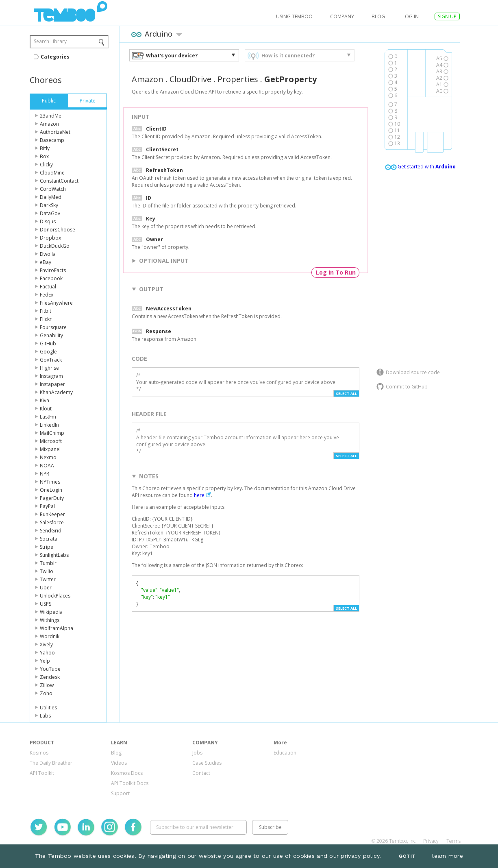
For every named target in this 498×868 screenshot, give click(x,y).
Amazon (49, 124)
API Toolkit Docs (130, 783)
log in (411, 16)
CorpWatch (53, 189)
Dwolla (48, 254)
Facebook (51, 278)
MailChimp (52, 433)
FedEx (47, 295)
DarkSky (49, 205)
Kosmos (39, 753)
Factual (48, 287)
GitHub (48, 343)
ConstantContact (59, 181)
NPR (45, 474)
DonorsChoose (58, 230)
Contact (201, 773)
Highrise (49, 368)
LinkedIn (49, 425)
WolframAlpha (57, 628)
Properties (238, 79)
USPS (46, 604)
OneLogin (51, 490)
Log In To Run (336, 272)
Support (120, 793)
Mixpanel (50, 449)
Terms (453, 841)
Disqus (48, 221)
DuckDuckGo (55, 246)
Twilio (47, 571)
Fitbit (46, 311)
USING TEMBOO (294, 16)
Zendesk (50, 677)
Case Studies (207, 763)
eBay (46, 262)
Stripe (47, 547)
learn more (448, 856)
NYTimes (50, 482)
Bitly (45, 148)
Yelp (45, 661)
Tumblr (48, 563)
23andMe (51, 116)
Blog (378, 16)
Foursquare (53, 327)
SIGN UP (447, 16)
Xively (46, 644)
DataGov (50, 213)
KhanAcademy (56, 392)
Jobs (197, 753)
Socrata (49, 539)
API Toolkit (42, 773)
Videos (119, 763)
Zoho (46, 693)
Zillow (47, 685)
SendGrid (51, 531)
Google (48, 352)
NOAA (47, 466)
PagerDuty (52, 498)
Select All (346, 394)
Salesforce (52, 522)
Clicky (46, 165)
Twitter (48, 579)
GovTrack (51, 360)
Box (44, 156)
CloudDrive (190, 79)
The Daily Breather (51, 763)
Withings (50, 620)
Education (285, 753)
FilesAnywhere (56, 303)
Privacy (431, 841)
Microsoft (51, 441)
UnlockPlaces (55, 596)
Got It (407, 856)
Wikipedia (51, 612)
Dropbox (50, 238)
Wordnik (50, 636)
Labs (45, 716)
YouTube (50, 669)
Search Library (50, 41)
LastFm (48, 417)
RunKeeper (52, 514)
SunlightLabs (54, 555)
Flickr (46, 319)
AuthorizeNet (55, 132)
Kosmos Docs (127, 773)
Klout (46, 409)
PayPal (47, 506)
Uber (46, 588)
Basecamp (52, 140)
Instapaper (52, 384)
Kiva (45, 400)
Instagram (51, 376)
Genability (51, 335)
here (199, 495)
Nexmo (48, 457)
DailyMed (51, 197)
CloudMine (52, 173)
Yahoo (47, 653)
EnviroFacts (53, 270)
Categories (55, 57)
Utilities (48, 708)
